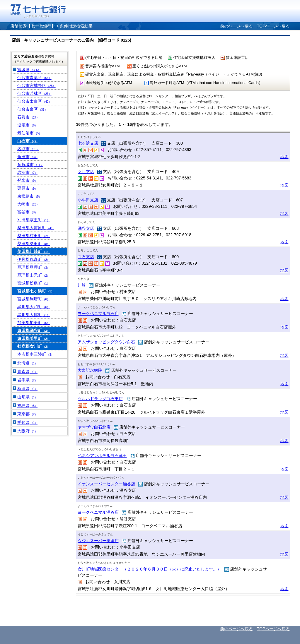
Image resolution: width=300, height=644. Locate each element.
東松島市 (30, 196)
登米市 (28, 180)
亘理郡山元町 (34, 275)
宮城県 (29, 70)
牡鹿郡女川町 (34, 346)
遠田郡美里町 (34, 338)
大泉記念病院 (90, 370)
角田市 (28, 157)
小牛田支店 (88, 200)
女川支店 (86, 172)
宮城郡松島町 (34, 283)
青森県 (28, 371)
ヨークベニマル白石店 (98, 314)
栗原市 (28, 188)
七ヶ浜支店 (88, 143)
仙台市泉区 (32, 109)
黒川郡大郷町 (34, 315)
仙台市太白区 (34, 101)
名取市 (28, 149)
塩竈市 (28, 125)
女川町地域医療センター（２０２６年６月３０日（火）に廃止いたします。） (149, 569)
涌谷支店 (86, 228)
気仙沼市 (30, 133)
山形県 (28, 397)
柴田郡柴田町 (34, 244)
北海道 (28, 363)
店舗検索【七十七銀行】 (33, 26)
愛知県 (28, 422)
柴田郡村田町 (34, 236)
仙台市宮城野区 (36, 85)
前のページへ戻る (236, 26)
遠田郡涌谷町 (34, 330)
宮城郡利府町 (34, 299)
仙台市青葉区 (34, 78)
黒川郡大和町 (34, 307)
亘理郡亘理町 (34, 267)
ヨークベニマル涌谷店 (98, 512)
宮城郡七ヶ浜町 (36, 291)
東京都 (28, 414)
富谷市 (28, 212)
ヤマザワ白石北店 (94, 427)
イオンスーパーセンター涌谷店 (106, 484)
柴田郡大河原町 (36, 228)
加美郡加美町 (34, 323)
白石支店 (86, 257)
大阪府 (28, 431)
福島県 (28, 405)
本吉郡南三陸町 (36, 354)
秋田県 (28, 388)
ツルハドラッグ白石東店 (100, 399)
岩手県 (28, 380)
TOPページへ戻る (273, 26)
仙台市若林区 (34, 93)
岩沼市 (28, 172)
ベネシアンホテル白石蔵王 (102, 455)
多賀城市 (30, 165)
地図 (284, 157)
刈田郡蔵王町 (34, 220)
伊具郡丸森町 (34, 259)
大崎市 (28, 204)
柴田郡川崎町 (34, 251)
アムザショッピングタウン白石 (106, 342)
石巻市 (28, 117)
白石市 (28, 141)
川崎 (82, 285)
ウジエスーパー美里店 (98, 541)
